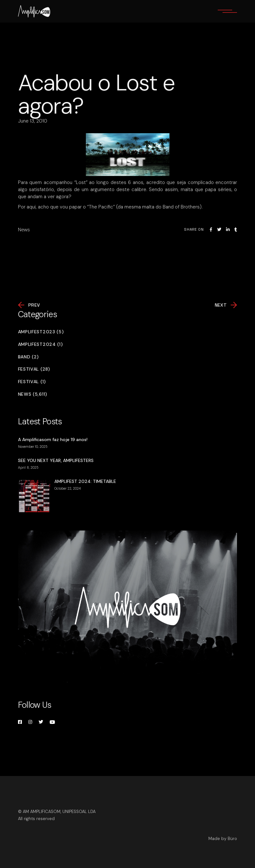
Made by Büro (223, 839)
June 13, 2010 (33, 121)
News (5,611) (33, 394)
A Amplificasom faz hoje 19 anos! (53, 439)
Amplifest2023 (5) (41, 332)
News (24, 230)
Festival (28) (34, 369)
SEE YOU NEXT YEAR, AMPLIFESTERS (56, 460)
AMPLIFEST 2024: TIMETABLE (85, 481)
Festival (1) (32, 382)
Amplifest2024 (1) (41, 344)
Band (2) (29, 357)
